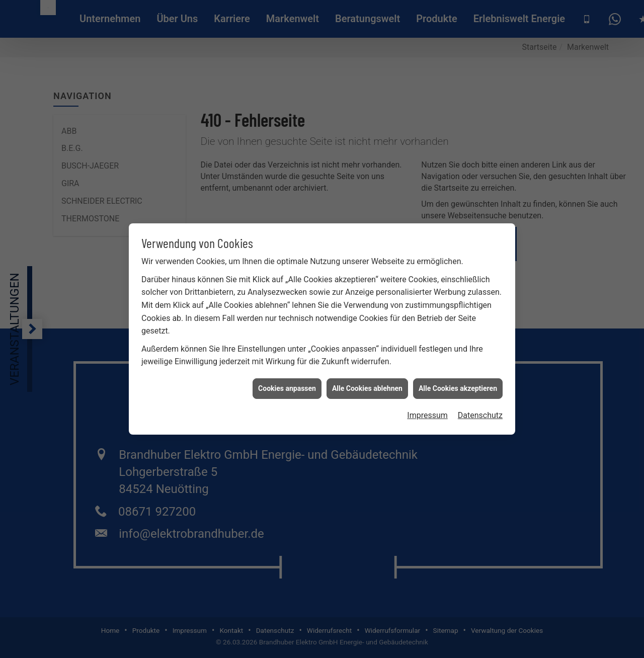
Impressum (427, 412)
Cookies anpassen (287, 384)
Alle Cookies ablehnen (367, 384)
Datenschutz (480, 412)
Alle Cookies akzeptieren (458, 384)
